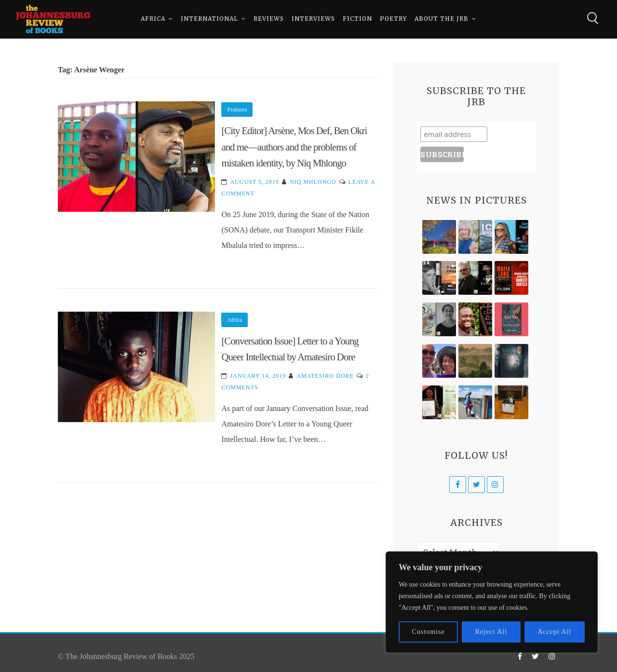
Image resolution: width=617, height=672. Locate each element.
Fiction (357, 19)
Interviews (313, 19)
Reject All (491, 632)
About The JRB (442, 19)
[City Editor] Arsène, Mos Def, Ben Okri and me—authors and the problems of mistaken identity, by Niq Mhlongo (294, 147)
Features (237, 110)
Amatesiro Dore (325, 376)
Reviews (269, 19)
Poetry (393, 19)
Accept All (554, 632)
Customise (429, 632)
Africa (153, 19)
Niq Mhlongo (313, 182)
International (209, 19)
